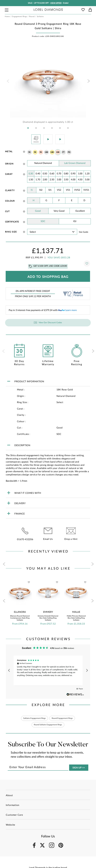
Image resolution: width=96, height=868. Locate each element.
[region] (48, 670)
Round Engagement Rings (63, 718)
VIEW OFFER (56, 3)
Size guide (84, 232)
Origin (9, 164)
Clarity (10, 191)
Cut (7, 212)
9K (29, 152)
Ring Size (11, 232)
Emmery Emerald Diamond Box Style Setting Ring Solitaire (48, 618)
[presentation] (8, 82)
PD (69, 152)
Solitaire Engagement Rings (33, 718)
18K (46, 152)
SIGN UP (79, 768)
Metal (9, 152)
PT (63, 152)
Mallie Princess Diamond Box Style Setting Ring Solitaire (76, 618)
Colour (10, 201)
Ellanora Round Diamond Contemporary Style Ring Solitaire (20, 618)
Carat (9, 174)
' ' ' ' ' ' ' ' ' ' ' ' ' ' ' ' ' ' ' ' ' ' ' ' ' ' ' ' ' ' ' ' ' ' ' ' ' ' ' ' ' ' (52, 232)
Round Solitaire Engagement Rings (48, 725)
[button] (28, 128)
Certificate (12, 222)
